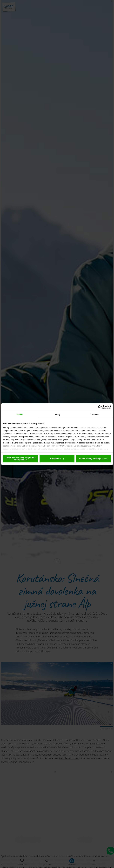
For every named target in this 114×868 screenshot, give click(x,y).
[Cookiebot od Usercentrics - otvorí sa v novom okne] (100, 407)
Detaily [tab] (57, 415)
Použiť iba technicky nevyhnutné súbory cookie (21, 459)
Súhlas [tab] (20, 415)
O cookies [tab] (94, 415)
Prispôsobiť (57, 459)
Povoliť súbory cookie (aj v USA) (93, 459)
